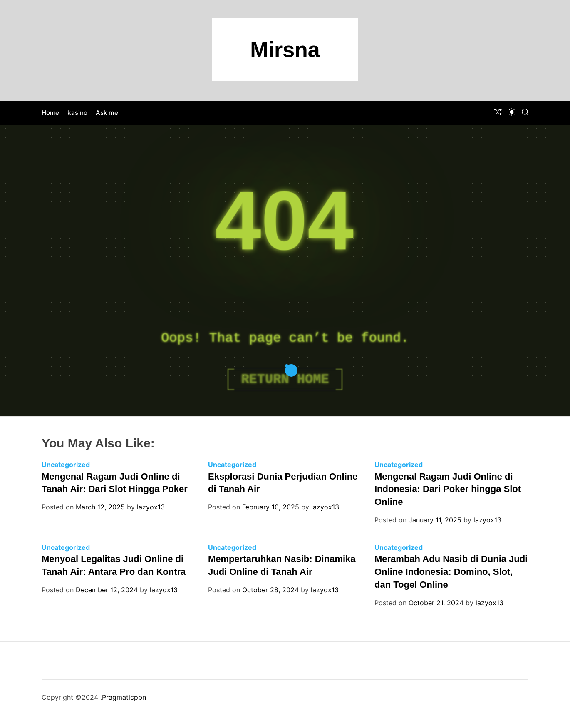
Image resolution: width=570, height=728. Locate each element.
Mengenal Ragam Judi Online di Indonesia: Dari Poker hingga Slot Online (448, 489)
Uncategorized (66, 465)
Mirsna (285, 50)
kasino (77, 113)
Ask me (107, 113)
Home (50, 113)
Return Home (285, 379)
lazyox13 (151, 507)
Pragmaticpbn (124, 697)
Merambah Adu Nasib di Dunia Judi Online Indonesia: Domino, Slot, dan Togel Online (451, 572)
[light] (512, 112)
